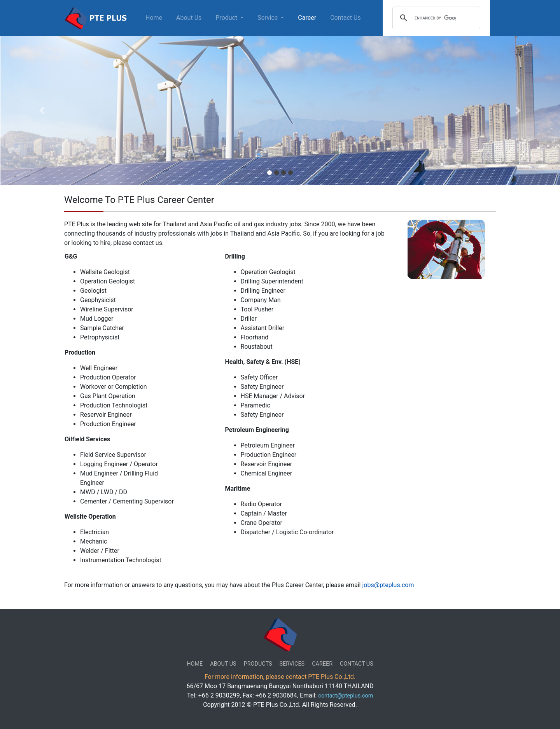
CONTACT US (357, 664)
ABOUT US (223, 664)
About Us (189, 18)
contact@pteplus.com (346, 696)
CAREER (322, 664)
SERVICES (292, 664)
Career (307, 18)
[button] (42, 110)
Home (155, 17)
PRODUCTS (258, 664)
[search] (435, 18)
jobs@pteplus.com (388, 585)
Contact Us (346, 18)
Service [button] (268, 18)
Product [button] (227, 18)
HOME (195, 664)
